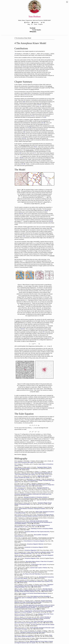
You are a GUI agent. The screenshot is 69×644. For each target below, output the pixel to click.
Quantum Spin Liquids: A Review (39, 568)
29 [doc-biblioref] (24, 132)
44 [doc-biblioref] (51, 228)
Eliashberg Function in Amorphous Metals (42, 529)
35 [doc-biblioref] (22, 158)
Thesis (35, 24)
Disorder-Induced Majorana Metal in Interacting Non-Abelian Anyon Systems (34, 581)
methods (50, 86)
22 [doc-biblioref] (45, 117)
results (32, 89)
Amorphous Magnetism (30, 550)
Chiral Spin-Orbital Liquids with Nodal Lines (33, 636)
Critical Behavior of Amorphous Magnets (34, 541)
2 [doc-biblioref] (49, 58)
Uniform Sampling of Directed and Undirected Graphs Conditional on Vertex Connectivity (33, 618)
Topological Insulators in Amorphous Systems (35, 497)
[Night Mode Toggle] (67, 2)
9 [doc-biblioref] (25, 102)
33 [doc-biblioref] (25, 138)
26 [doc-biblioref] (44, 123)
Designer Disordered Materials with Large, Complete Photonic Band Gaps (33, 601)
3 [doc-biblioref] (23, 66)
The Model (32, 28)
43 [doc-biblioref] (52, 221)
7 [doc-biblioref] (26, 95)
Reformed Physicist (38, 20)
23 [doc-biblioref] (42, 123)
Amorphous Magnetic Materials (35, 544)
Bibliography (33, 32)
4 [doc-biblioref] (25, 95)
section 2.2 (19, 321)
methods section (25, 145)
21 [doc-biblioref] (33, 116)
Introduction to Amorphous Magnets (34, 547)
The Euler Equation (36, 30)
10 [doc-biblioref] (38, 105)
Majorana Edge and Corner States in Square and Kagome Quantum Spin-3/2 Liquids (34, 642)
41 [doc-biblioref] (22, 214)
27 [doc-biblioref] (29, 127)
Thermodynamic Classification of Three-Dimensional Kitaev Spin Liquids (33, 474)
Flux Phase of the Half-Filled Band (31, 574)
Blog (29, 24)
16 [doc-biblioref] (40, 105)
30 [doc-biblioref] (23, 138)
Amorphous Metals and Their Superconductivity (37, 532)
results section (30, 150)
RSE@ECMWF (47, 20)
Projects (40, 24)
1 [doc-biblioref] (15, 54)
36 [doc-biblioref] (22, 164)
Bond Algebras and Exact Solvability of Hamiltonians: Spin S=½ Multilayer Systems (33, 597)
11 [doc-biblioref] (28, 228)
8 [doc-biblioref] (24, 102)
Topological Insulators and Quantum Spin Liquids (33, 632)
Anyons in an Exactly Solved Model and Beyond (35, 593)
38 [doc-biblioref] (24, 164)
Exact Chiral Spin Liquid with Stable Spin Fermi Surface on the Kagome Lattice (33, 622)
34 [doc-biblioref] (20, 153)
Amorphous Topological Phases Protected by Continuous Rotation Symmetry (34, 515)
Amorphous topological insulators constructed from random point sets (33, 494)
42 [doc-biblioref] (50, 221)
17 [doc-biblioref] (31, 116)
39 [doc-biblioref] (46, 211)
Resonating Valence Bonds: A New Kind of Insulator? (39, 562)
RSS (43, 22)
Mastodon (35, 22)
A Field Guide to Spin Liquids (38, 565)
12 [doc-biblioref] (36, 147)
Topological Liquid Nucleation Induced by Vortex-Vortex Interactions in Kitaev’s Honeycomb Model (34, 586)
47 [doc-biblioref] (44, 332)
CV (32, 24)
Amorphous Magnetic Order (32, 558)
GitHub (27, 22)
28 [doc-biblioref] (30, 127)
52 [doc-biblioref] (24, 329)
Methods (24, 454)
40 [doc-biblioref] (47, 211)
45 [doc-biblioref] (24, 236)
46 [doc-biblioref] (22, 329)
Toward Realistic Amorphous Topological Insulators (32, 509)
